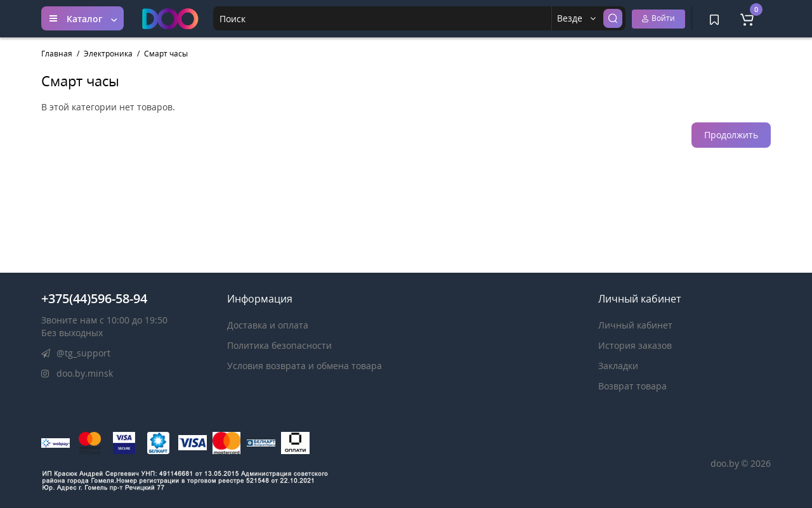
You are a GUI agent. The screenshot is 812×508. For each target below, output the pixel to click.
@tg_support (76, 353)
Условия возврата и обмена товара (304, 366)
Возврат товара (632, 386)
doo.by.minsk (77, 373)
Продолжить (731, 135)
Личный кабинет (635, 325)
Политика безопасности (279, 345)
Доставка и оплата (268, 325)
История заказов (635, 345)
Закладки (618, 366)
